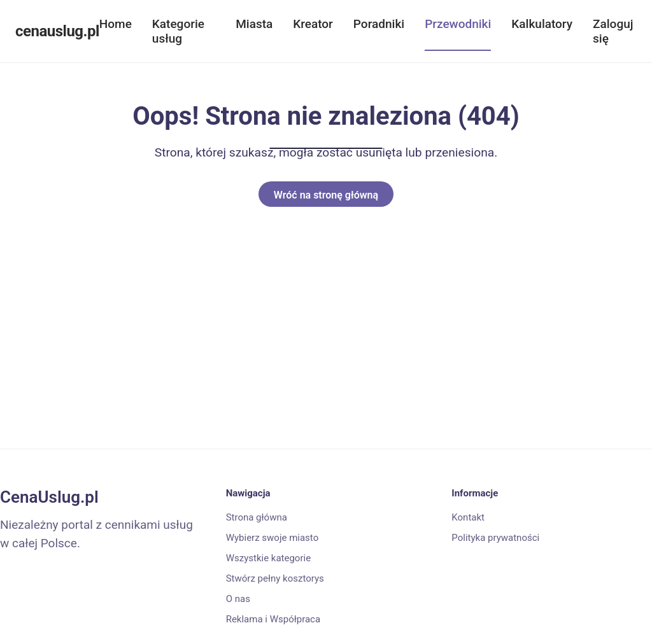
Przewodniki (458, 24)
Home (116, 24)
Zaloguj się (613, 31)
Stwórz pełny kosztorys (275, 578)
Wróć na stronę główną (326, 195)
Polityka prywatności (495, 538)
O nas (238, 599)
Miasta (254, 24)
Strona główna (257, 517)
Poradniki (379, 24)
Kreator (313, 24)
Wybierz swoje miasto (273, 538)
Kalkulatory (542, 24)
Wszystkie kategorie (268, 558)
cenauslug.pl (57, 31)
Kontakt (468, 517)
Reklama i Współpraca (273, 619)
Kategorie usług (178, 31)
